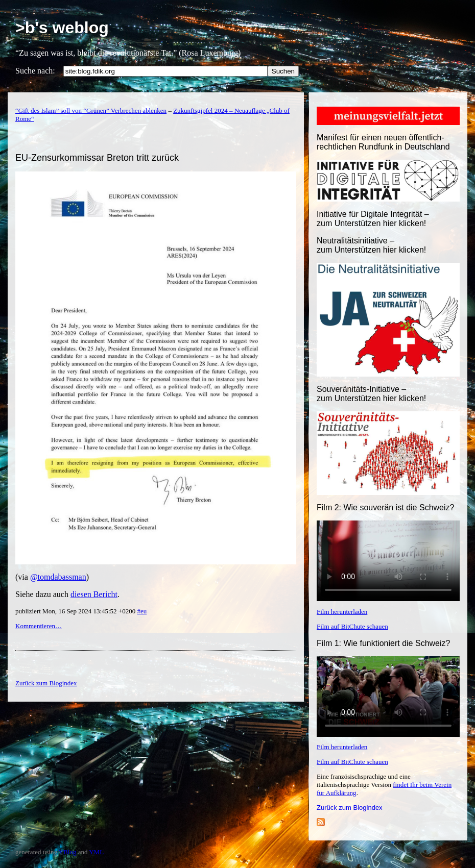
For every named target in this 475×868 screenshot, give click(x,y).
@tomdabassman (58, 577)
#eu (142, 611)
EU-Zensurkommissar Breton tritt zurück (97, 158)
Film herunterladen (342, 612)
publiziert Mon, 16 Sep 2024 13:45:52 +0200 (76, 611)
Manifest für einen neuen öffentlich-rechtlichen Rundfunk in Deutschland (383, 142)
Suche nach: (35, 71)
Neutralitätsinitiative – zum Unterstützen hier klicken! (371, 245)
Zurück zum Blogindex (350, 808)
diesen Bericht (94, 594)
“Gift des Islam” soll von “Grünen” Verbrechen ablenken (91, 110)
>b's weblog (62, 28)
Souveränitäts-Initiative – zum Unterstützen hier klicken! (371, 394)
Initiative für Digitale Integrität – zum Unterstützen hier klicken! (373, 219)
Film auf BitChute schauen (352, 626)
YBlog (68, 852)
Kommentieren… (39, 626)
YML (96, 852)
